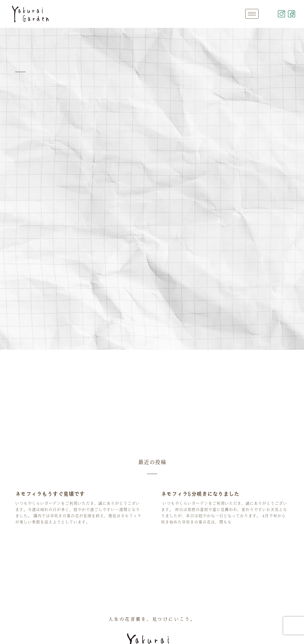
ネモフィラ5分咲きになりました (200, 494)
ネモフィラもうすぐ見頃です (50, 494)
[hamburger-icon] (252, 14)
